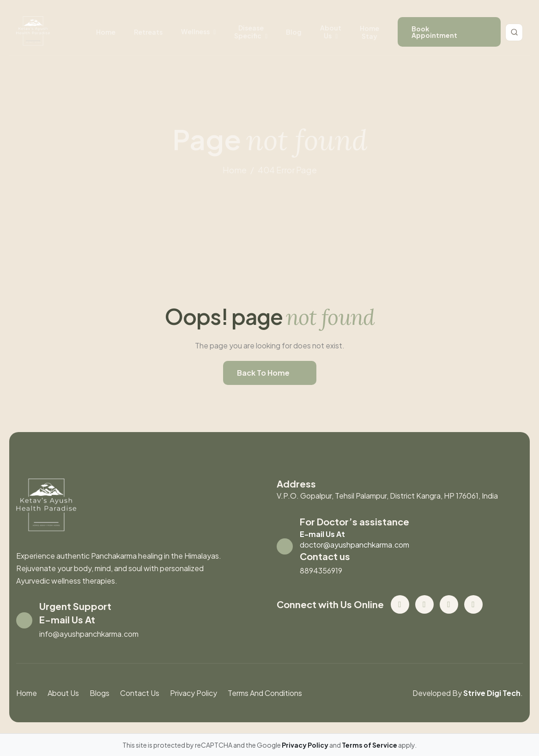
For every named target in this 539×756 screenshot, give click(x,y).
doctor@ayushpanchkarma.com (354, 545)
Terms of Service (370, 745)
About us (331, 32)
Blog (294, 32)
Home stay (369, 32)
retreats (148, 32)
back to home (263, 373)
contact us (140, 693)
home (235, 170)
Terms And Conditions (265, 693)
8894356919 (321, 570)
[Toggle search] (514, 32)
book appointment (434, 32)
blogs (100, 693)
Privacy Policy (194, 693)
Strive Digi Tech (492, 693)
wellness (195, 31)
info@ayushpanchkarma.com (89, 634)
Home (106, 32)
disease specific (249, 32)
